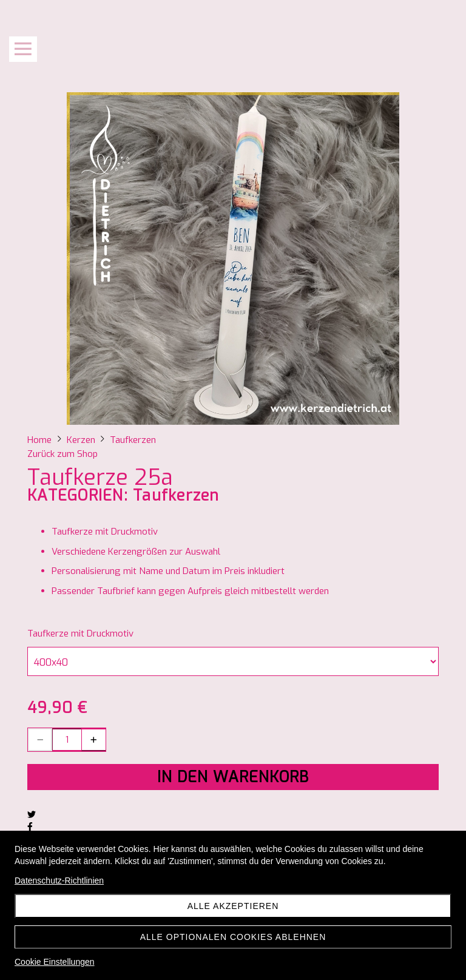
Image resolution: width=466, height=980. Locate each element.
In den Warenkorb (233, 777)
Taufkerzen (176, 495)
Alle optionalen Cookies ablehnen (233, 937)
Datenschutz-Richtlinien (59, 880)
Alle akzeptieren (233, 906)
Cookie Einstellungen (55, 962)
